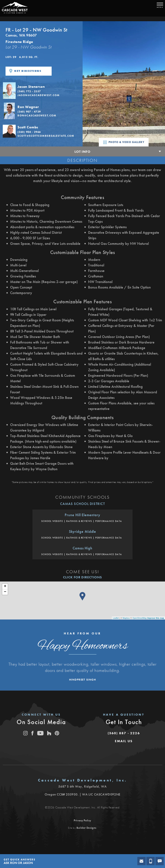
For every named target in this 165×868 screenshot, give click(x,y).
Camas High (82, 548)
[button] (41, 90)
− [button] (5, 592)
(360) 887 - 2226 (124, 733)
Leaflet (116, 618)
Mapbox (126, 618)
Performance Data (109, 521)
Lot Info (82, 152)
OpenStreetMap (140, 618)
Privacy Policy (82, 820)
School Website (52, 521)
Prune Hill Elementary (82, 515)
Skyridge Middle (83, 532)
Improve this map (156, 618)
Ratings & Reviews (79, 521)
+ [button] (5, 586)
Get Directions (25, 71)
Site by (82, 828)
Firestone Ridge (19, 42)
